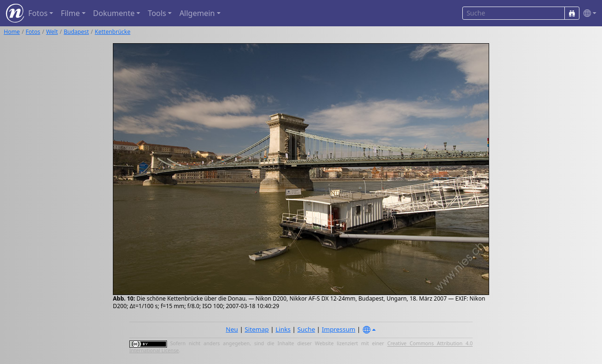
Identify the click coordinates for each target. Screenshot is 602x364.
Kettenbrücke (113, 32)
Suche (306, 329)
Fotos (33, 32)
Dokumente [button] (114, 13)
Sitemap (257, 329)
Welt (52, 32)
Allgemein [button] (197, 13)
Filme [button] (70, 13)
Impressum (338, 329)
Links (283, 329)
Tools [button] (157, 13)
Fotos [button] (38, 13)
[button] (588, 13)
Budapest (77, 32)
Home (12, 32)
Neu (232, 329)
